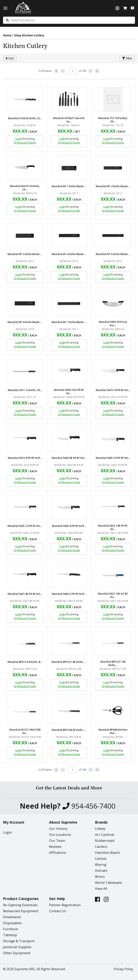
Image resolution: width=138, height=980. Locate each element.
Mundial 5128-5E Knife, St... (25, 118)
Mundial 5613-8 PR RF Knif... (25, 458)
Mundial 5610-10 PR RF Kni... (113, 390)
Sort (10, 58)
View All (101, 888)
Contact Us (57, 911)
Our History (58, 828)
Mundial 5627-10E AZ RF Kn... (113, 595)
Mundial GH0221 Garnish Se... (69, 120)
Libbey (100, 828)
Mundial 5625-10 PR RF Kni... (113, 458)
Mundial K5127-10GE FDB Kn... (25, 731)
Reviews (55, 846)
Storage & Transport (19, 941)
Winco (100, 876)
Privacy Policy (123, 969)
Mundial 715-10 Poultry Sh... (113, 120)
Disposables (12, 923)
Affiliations (58, 852)
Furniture (11, 929)
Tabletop (10, 935)
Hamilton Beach (107, 852)
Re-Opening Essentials (20, 905)
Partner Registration (65, 905)
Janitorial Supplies (17, 947)
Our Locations (60, 834)
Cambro (101, 846)
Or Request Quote (25, 143)
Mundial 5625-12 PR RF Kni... (25, 526)
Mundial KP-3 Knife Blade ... (25, 254)
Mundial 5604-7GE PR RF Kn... (69, 392)
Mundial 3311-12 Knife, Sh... (25, 390)
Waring (101, 864)
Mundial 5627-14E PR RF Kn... (113, 527)
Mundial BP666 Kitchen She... (113, 731)
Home (7, 35)
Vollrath (101, 870)
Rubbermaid (105, 840)
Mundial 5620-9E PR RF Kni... (69, 458)
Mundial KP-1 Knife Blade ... (69, 186)
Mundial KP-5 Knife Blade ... (113, 254)
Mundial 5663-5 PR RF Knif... (69, 594)
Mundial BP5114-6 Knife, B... (25, 662)
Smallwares (12, 917)
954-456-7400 (89, 806)
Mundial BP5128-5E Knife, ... (69, 730)
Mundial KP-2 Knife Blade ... (113, 186)
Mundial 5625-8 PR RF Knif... (69, 526)
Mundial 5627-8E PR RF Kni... (25, 594)
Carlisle (101, 858)
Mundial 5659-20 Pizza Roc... (113, 324)
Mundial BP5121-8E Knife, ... (69, 662)
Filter (127, 58)
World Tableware (108, 882)
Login (19, 139)
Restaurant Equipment (21, 911)
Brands (101, 822)
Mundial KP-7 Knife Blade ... (69, 322)
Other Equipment (17, 953)
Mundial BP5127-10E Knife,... (113, 663)
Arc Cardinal (105, 834)
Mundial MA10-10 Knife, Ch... (25, 188)
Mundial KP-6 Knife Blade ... (25, 322)
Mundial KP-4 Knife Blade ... (69, 254)
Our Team (57, 840)
